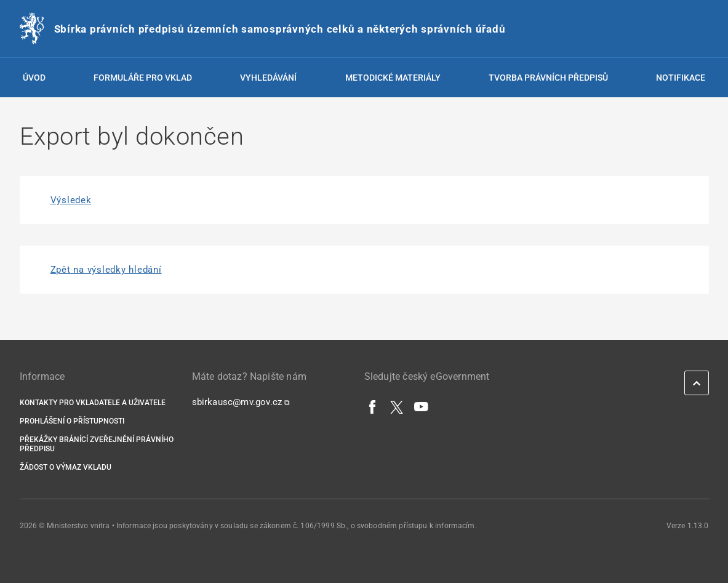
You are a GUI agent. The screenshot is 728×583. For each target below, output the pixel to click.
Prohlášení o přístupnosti (72, 421)
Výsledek (71, 200)
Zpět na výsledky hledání (106, 270)
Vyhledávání (268, 78)
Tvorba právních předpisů (548, 78)
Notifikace (681, 78)
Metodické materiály (393, 78)
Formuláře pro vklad (143, 78)
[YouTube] (422, 406)
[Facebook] (373, 406)
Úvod (34, 78)
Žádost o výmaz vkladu (66, 467)
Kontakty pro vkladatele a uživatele (93, 403)
